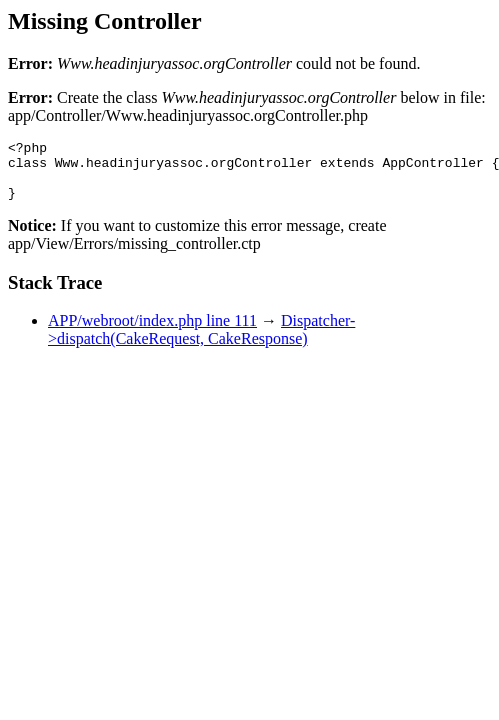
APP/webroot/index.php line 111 (152, 332)
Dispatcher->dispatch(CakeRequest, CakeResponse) (201, 341)
